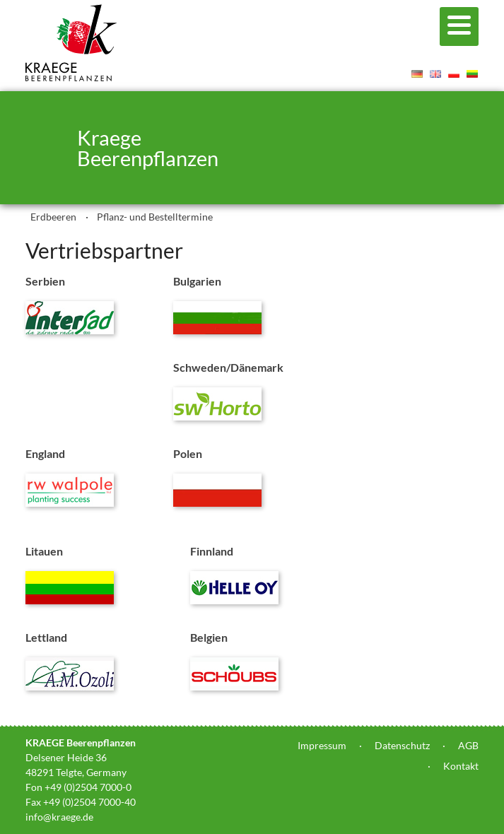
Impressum (322, 745)
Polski (454, 74)
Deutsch (417, 74)
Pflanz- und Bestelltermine (155, 217)
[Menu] (459, 27)
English (435, 74)
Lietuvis (472, 74)
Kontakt (461, 766)
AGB (468, 745)
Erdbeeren (53, 217)
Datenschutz (402, 745)
